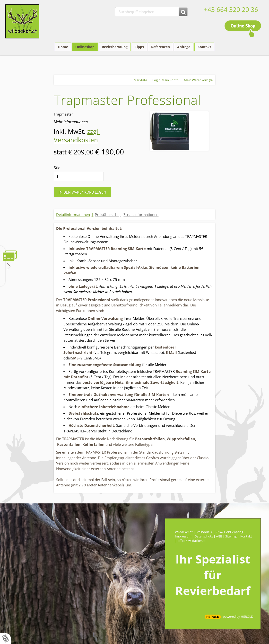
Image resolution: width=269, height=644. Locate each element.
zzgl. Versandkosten (77, 136)
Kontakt (246, 536)
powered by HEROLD (238, 617)
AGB (219, 536)
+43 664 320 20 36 (231, 9)
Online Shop (243, 29)
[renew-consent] (5, 639)
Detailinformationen (73, 215)
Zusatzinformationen (141, 215)
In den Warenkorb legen (82, 192)
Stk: (57, 168)
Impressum (183, 536)
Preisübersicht (107, 215)
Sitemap (231, 536)
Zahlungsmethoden (8, 266)
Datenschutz (204, 536)
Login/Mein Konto (165, 80)
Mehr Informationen (71, 122)
